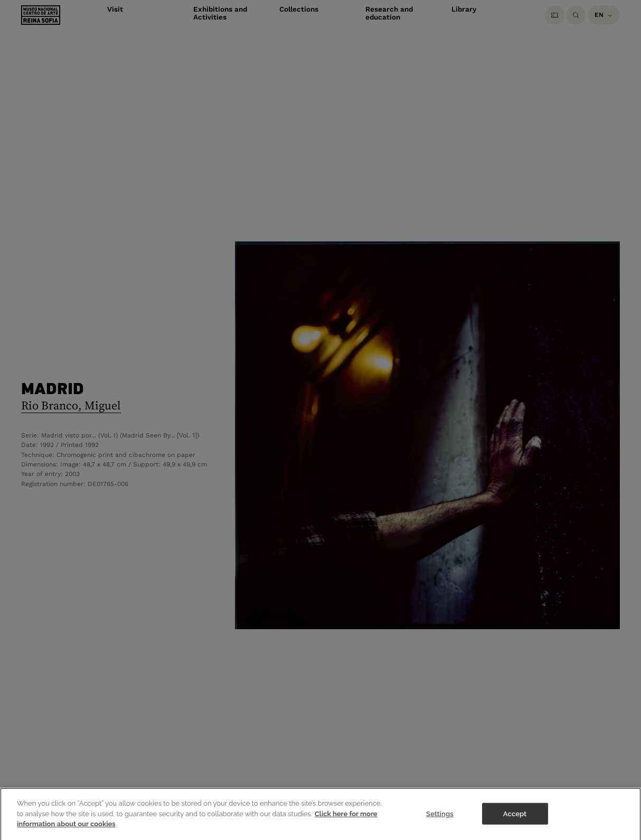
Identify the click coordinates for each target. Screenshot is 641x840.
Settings (440, 825)
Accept (515, 825)
